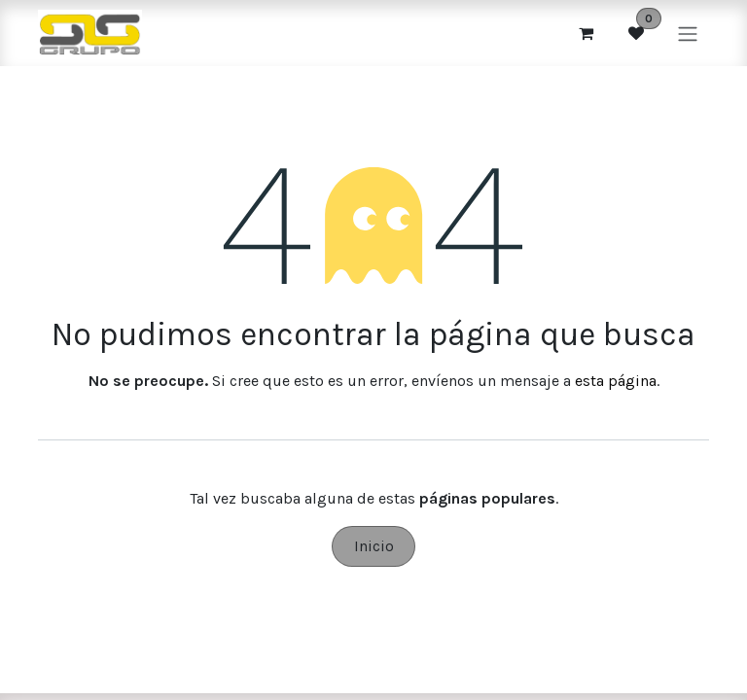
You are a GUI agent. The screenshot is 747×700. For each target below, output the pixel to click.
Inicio (374, 546)
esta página (616, 381)
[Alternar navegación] (688, 33)
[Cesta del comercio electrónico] (586, 33)
